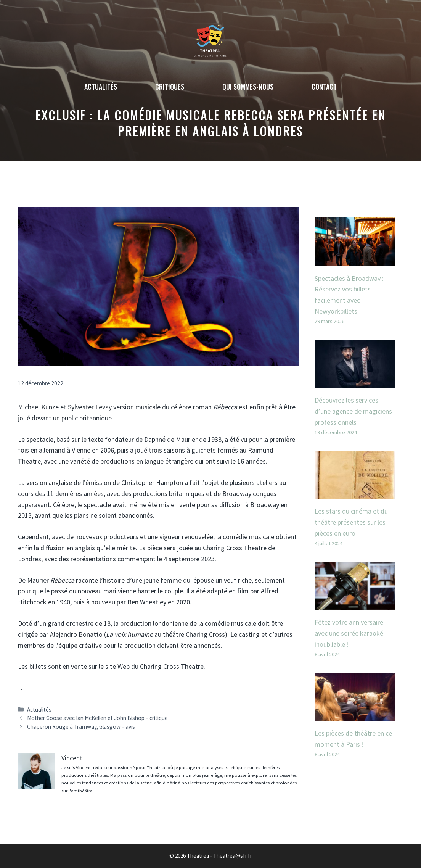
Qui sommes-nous (248, 87)
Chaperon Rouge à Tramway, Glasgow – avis (81, 727)
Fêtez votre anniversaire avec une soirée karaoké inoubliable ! (349, 633)
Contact (324, 87)
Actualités (101, 87)
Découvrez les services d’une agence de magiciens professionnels (353, 411)
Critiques (170, 87)
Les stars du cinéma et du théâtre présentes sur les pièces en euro (351, 522)
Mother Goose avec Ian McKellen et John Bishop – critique (97, 718)
